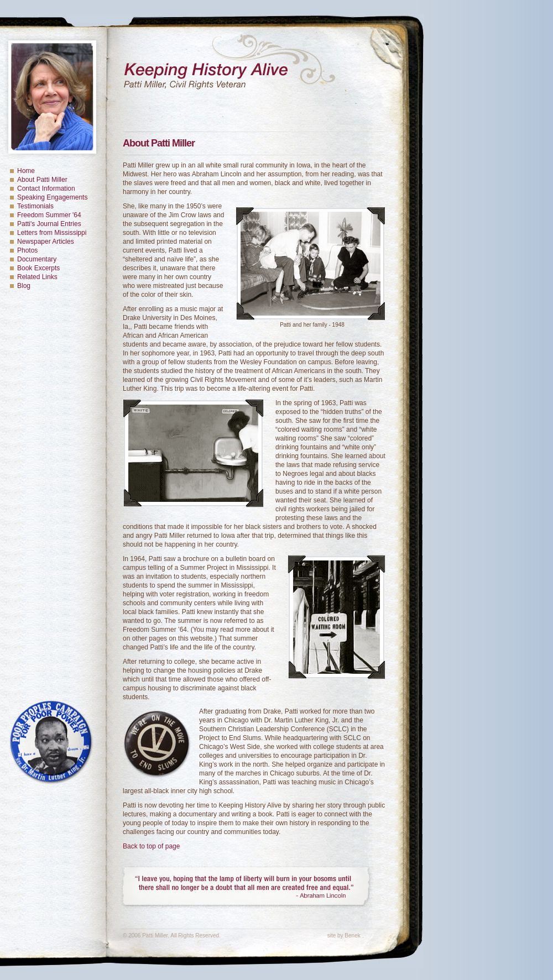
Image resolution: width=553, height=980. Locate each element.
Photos (27, 250)
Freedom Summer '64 (49, 215)
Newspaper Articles (46, 242)
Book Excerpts (38, 268)
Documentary (37, 259)
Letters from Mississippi (52, 233)
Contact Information (46, 188)
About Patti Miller (42, 180)
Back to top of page (151, 846)
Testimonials (35, 206)
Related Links (37, 277)
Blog (24, 286)
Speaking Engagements (52, 197)
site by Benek (344, 936)
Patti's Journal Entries (49, 224)
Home (26, 171)
